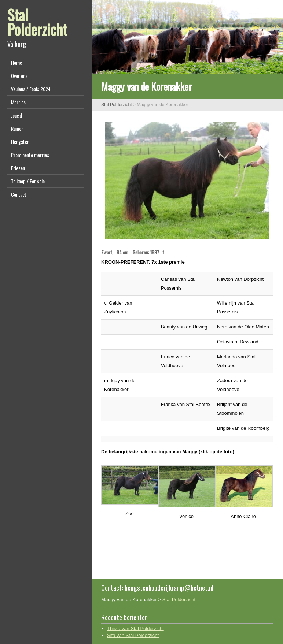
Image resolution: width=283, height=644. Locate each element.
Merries (18, 102)
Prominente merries (30, 155)
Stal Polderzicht (37, 22)
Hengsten (20, 142)
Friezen (18, 168)
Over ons (19, 76)
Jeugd (16, 115)
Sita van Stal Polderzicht (133, 635)
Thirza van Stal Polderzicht (135, 628)
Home (16, 62)
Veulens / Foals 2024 (31, 89)
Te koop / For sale (28, 181)
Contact (19, 194)
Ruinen (17, 128)
